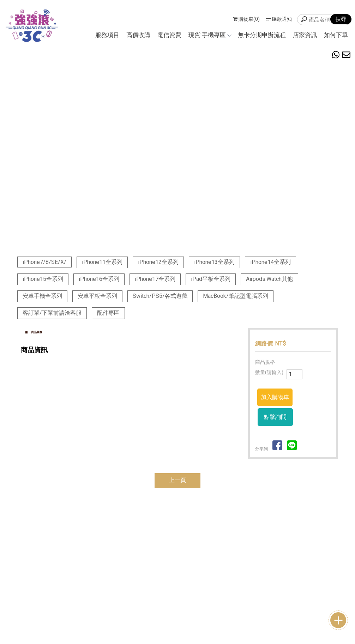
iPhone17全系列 (155, 279)
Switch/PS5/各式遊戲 (160, 296)
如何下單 (336, 35)
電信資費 (169, 35)
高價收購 (138, 35)
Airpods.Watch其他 (269, 279)
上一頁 (177, 480)
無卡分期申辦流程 (262, 35)
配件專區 (108, 313)
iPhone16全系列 (99, 279)
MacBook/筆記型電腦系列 (236, 296)
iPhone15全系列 (43, 279)
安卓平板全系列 (97, 296)
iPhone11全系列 (102, 262)
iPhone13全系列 (214, 262)
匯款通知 (279, 19)
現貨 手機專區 (210, 35)
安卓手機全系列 (42, 296)
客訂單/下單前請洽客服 (52, 313)
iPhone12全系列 (158, 262)
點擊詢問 (275, 417)
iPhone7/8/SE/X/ (44, 262)
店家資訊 (305, 35)
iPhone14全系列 (270, 262)
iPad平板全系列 (211, 279)
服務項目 (107, 35)
